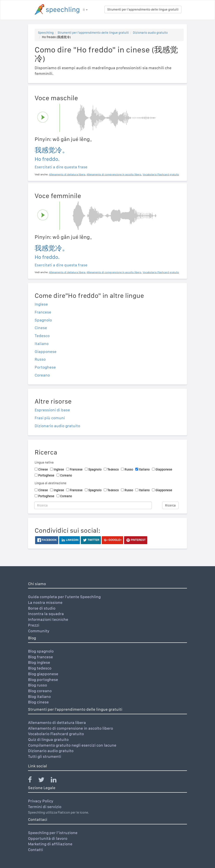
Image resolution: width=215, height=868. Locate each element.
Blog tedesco (40, 668)
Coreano (42, 375)
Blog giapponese (43, 674)
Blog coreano (40, 691)
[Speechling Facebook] (33, 781)
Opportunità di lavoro (48, 838)
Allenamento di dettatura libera (57, 722)
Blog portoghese (43, 680)
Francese (43, 312)
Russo (40, 359)
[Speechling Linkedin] (56, 781)
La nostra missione (45, 602)
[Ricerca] (93, 505)
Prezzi (34, 625)
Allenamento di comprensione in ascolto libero (71, 728)
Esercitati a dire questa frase (61, 167)
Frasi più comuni (50, 418)
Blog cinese (38, 702)
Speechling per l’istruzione (53, 833)
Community (39, 631)
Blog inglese (39, 662)
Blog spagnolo (41, 651)
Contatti (36, 850)
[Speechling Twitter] (44, 781)
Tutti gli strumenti (45, 756)
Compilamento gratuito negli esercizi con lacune (72, 745)
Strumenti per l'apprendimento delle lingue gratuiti (143, 9)
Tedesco (42, 336)
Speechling (46, 33)
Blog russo (38, 685)
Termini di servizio (45, 807)
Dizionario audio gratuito (150, 33)
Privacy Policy (41, 801)
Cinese (41, 328)
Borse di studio (42, 608)
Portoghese (45, 367)
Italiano (42, 344)
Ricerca (170, 505)
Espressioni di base (52, 410)
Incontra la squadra (46, 614)
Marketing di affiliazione (50, 844)
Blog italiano (39, 696)
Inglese (41, 304)
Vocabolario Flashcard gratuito (56, 734)
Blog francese (41, 657)
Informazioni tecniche (48, 619)
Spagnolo (43, 320)
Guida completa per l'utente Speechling (64, 597)
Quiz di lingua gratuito (48, 739)
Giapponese (46, 351)
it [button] (85, 10)
